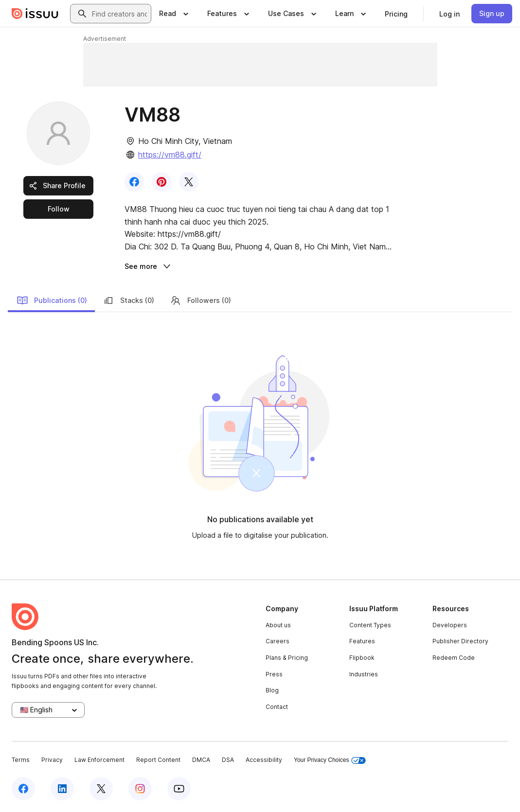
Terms (21, 760)
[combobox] (119, 14)
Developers (450, 625)
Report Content (158, 760)
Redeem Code (454, 658)
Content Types (370, 625)
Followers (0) (200, 300)
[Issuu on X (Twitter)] (101, 789)
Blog (272, 690)
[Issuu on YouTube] (179, 789)
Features (362, 641)
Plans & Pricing (287, 658)
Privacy (52, 760)
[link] (396, 14)
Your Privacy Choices (330, 760)
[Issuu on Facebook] (23, 789)
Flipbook (362, 658)
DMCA (201, 760)
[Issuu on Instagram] (140, 789)
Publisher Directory (460, 641)
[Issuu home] (35, 14)
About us (278, 625)
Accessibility (264, 760)
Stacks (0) (128, 300)
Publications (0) (52, 300)
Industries (364, 674)
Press (274, 674)
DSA (228, 760)
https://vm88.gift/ (170, 155)
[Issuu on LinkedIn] (62, 789)
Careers (278, 641)
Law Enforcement (99, 760)
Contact (277, 707)
